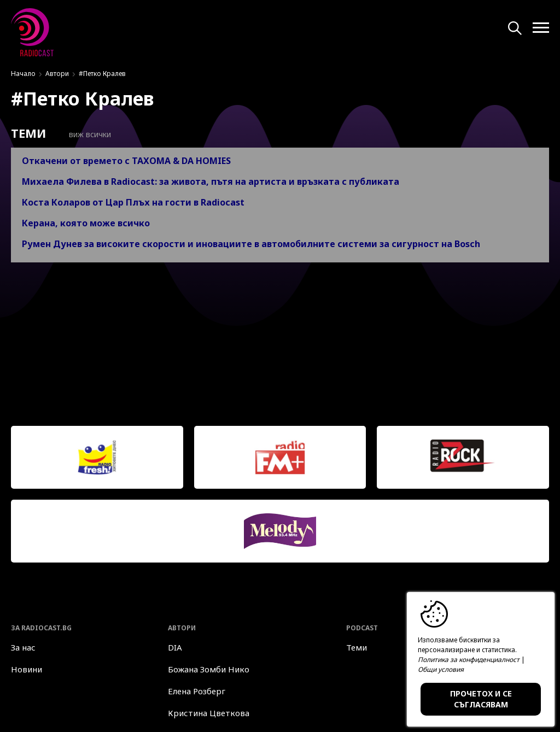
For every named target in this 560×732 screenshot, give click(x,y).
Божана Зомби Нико (209, 669)
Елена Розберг (197, 691)
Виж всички (83, 134)
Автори (57, 74)
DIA (175, 647)
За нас (23, 647)
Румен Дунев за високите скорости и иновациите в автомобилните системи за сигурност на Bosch (251, 244)
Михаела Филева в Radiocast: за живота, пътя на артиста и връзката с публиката (211, 181)
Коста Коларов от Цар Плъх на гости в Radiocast (133, 202)
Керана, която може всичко (86, 223)
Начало (23, 74)
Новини (27, 669)
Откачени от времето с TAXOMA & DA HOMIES (126, 161)
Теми (357, 647)
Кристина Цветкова (209, 713)
